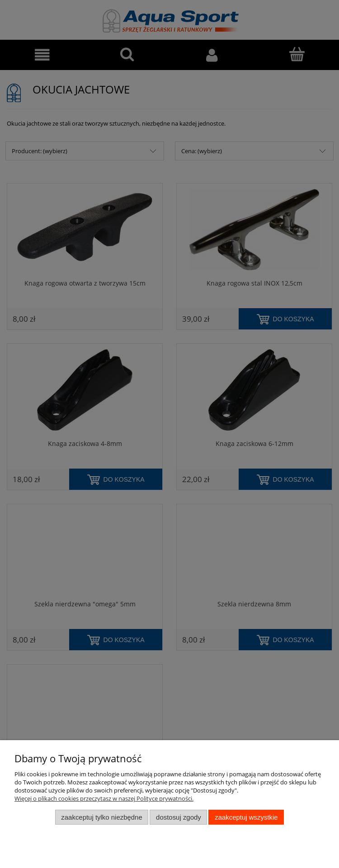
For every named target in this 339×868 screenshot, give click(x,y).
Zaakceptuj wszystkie (246, 817)
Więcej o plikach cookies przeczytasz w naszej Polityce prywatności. (104, 798)
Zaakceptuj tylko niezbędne (101, 817)
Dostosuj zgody (179, 817)
